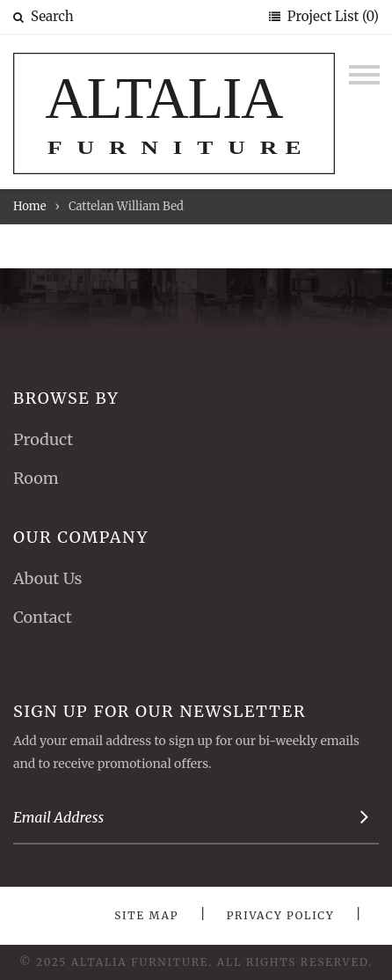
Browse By (66, 398)
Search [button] (44, 16)
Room (36, 478)
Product (43, 439)
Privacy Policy (281, 915)
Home (29, 206)
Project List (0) (331, 16)
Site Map (146, 915)
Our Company (81, 537)
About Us (47, 578)
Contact (43, 617)
